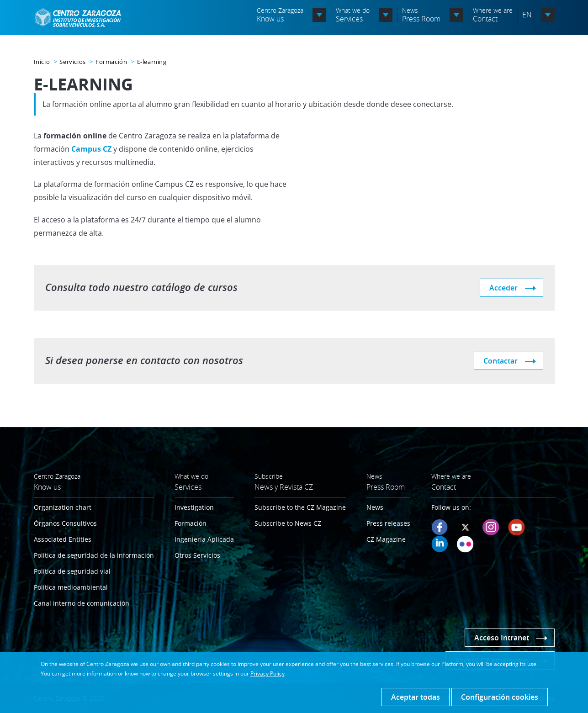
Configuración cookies (500, 697)
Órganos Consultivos (65, 523)
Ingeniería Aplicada (204, 539)
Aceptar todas (416, 697)
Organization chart (63, 507)
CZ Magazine (386, 539)
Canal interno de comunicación (82, 603)
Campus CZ (91, 149)
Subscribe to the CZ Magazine (300, 507)
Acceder (503, 288)
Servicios (72, 62)
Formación (111, 62)
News (375, 507)
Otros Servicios (197, 555)
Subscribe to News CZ (288, 523)
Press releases (388, 523)
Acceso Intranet (502, 638)
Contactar (501, 361)
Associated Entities (63, 539)
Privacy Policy (268, 673)
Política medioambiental (71, 587)
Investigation (194, 507)
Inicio (42, 62)
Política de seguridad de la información (94, 555)
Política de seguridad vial (72, 571)
